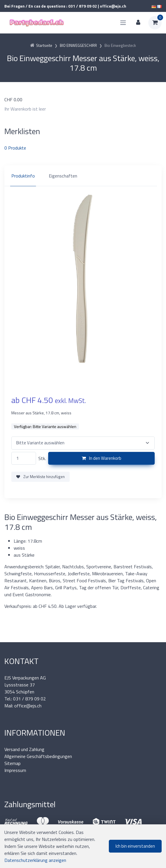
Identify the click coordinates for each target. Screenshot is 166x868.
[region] (83, 176)
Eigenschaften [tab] (63, 176)
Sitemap (12, 763)
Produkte (15, 148)
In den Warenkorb (102, 458)
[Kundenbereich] (138, 23)
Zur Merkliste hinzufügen (40, 477)
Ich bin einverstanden (135, 846)
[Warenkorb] (155, 23)
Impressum (15, 770)
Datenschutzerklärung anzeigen (35, 860)
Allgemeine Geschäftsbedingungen (38, 756)
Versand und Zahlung (24, 749)
